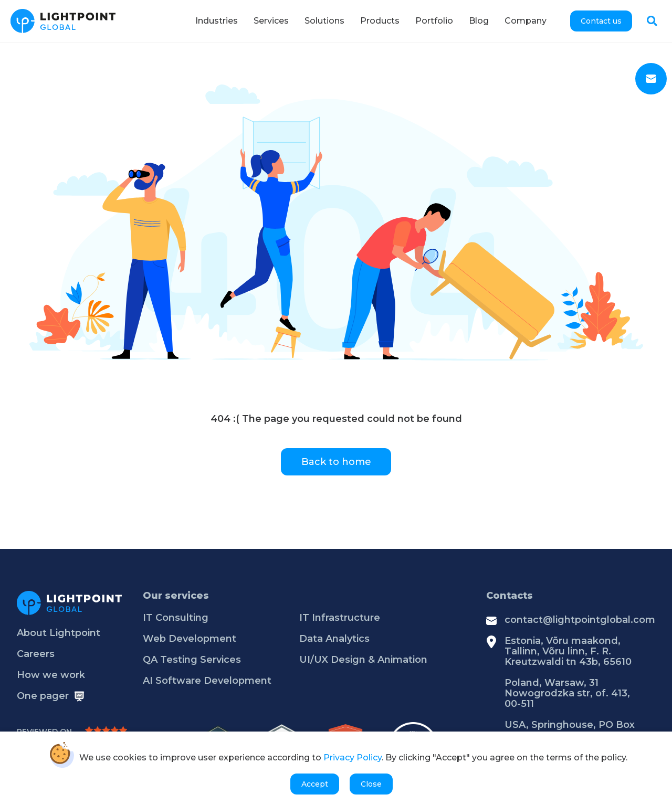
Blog (479, 21)
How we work (51, 675)
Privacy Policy (353, 758)
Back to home (336, 462)
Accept (315, 784)
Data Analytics (334, 639)
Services (271, 21)
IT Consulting (176, 618)
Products (380, 21)
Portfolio (434, 21)
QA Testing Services (192, 660)
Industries (217, 21)
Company (526, 21)
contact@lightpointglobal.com (580, 620)
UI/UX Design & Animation (363, 660)
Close (371, 784)
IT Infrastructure (340, 618)
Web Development (190, 639)
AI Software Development (207, 681)
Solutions (324, 21)
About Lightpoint (59, 633)
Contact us (601, 21)
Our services (176, 596)
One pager (43, 696)
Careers (36, 654)
